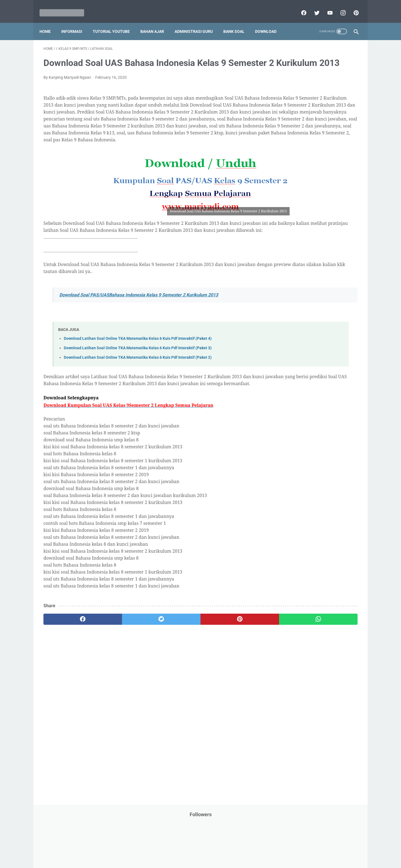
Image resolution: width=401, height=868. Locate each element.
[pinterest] (352, 7)
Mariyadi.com (208, 859)
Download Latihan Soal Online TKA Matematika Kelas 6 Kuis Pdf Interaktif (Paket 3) (138, 384)
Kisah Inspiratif (290, 208)
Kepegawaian (331, 197)
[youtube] (325, 7)
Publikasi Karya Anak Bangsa (302, 314)
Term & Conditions (196, 848)
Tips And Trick (322, 346)
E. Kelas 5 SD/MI (296, 449)
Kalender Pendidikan (294, 197)
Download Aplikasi (293, 144)
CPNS (340, 123)
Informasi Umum (315, 176)
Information (287, 187)
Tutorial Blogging (291, 367)
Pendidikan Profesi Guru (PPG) (303, 271)
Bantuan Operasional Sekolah (302, 123)
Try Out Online (289, 356)
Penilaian (347, 282)
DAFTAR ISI (287, 134)
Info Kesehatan (290, 166)
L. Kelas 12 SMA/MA (300, 518)
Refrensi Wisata (290, 335)
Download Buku (329, 144)
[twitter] (312, 7)
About (222, 848)
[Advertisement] (149, 739)
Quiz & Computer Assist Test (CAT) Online (312, 324)
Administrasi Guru (198, 22)
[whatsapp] (228, 662)
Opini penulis (308, 229)
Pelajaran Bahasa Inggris (299, 250)
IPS (313, 155)
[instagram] (338, 7)
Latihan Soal (321, 208)
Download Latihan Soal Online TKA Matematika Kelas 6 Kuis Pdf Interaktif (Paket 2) (138, 394)
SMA (315, 335)
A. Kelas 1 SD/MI (296, 410)
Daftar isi (266, 848)
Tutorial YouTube (115, 22)
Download (270, 22)
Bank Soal (238, 22)
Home (49, 22)
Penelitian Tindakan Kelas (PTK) (304, 282)
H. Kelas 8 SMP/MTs (300, 479)
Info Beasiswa (335, 155)
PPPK (331, 229)
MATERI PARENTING (295, 218)
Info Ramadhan (323, 166)
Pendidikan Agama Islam (298, 261)
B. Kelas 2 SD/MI (296, 420)
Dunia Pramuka (290, 155)
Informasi (76, 22)
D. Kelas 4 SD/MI (296, 440)
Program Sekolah (292, 303)
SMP (329, 335)
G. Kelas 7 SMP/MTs (300, 469)
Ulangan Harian (290, 377)
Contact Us (243, 848)
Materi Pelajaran (333, 218)
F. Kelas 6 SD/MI (296, 459)
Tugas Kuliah (319, 356)
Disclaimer (136, 848)
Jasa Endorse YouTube (324, 187)
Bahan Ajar (156, 22)
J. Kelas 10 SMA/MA (300, 498)
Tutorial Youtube (327, 367)
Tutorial (343, 356)
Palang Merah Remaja (296, 240)
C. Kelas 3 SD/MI (296, 430)
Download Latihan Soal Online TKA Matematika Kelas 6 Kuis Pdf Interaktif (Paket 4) (138, 375)
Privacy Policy (163, 848)
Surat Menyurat (290, 346)
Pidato (332, 292)
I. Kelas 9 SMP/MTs (299, 489)
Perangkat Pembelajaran (298, 292)
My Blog (284, 229)
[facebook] (299, 7)
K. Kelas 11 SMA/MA (300, 508)
